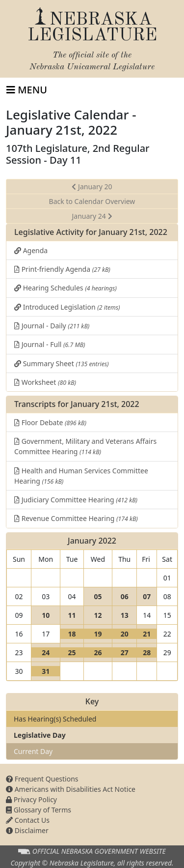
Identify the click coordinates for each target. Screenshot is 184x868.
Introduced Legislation (67, 307)
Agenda (31, 250)
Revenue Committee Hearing (76, 518)
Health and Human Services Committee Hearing (81, 476)
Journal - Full (50, 344)
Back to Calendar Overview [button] (92, 201)
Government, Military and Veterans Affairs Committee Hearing (85, 446)
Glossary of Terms (39, 810)
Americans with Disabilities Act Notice (71, 789)
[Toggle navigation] (27, 90)
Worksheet (45, 382)
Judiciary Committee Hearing (76, 500)
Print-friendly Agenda (62, 269)
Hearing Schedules (66, 288)
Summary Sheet (62, 363)
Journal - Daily (52, 326)
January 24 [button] (92, 216)
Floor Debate (50, 422)
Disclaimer (27, 830)
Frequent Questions (42, 779)
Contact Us (28, 820)
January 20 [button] (92, 187)
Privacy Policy (31, 799)
